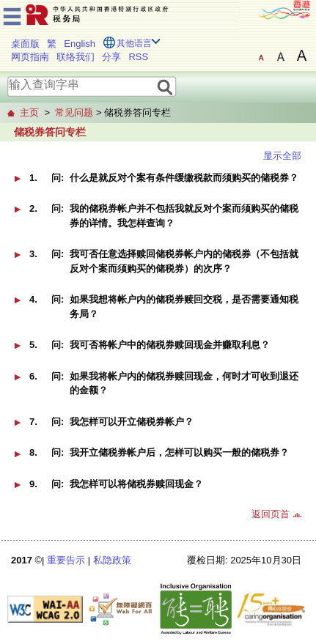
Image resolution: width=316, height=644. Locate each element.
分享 (111, 57)
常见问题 (74, 112)
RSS (138, 57)
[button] (158, 183)
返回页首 (271, 514)
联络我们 (76, 57)
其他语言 (134, 43)
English (80, 44)
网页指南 (30, 57)
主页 (29, 112)
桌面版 (25, 44)
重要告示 (66, 560)
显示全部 (282, 156)
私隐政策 (112, 560)
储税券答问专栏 (50, 132)
